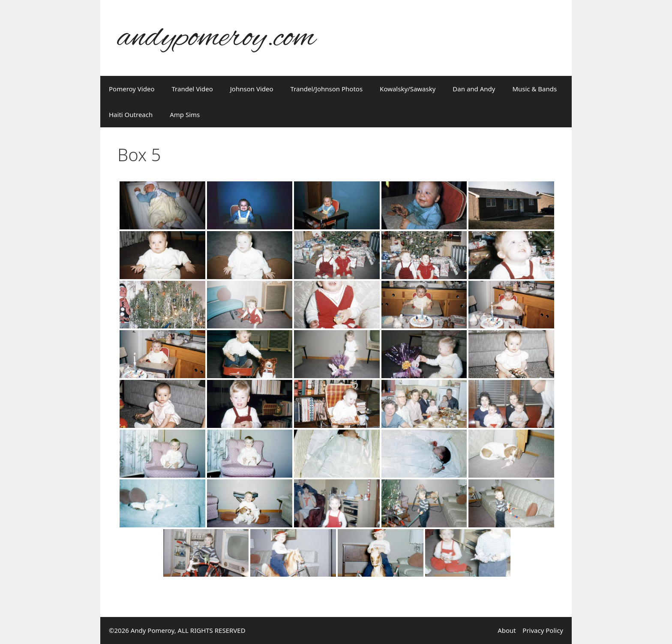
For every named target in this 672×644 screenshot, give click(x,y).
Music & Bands (534, 89)
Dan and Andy (474, 89)
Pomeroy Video (132, 89)
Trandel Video (192, 89)
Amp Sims (185, 114)
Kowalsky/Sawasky (408, 89)
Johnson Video (252, 89)
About (507, 630)
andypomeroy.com (216, 38)
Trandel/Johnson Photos (327, 89)
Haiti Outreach (131, 114)
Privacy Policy (543, 630)
